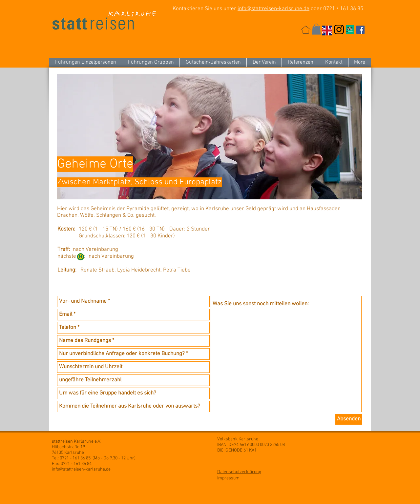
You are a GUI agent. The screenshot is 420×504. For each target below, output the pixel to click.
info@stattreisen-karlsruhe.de (273, 9)
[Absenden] (349, 419)
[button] (316, 29)
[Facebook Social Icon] (360, 30)
